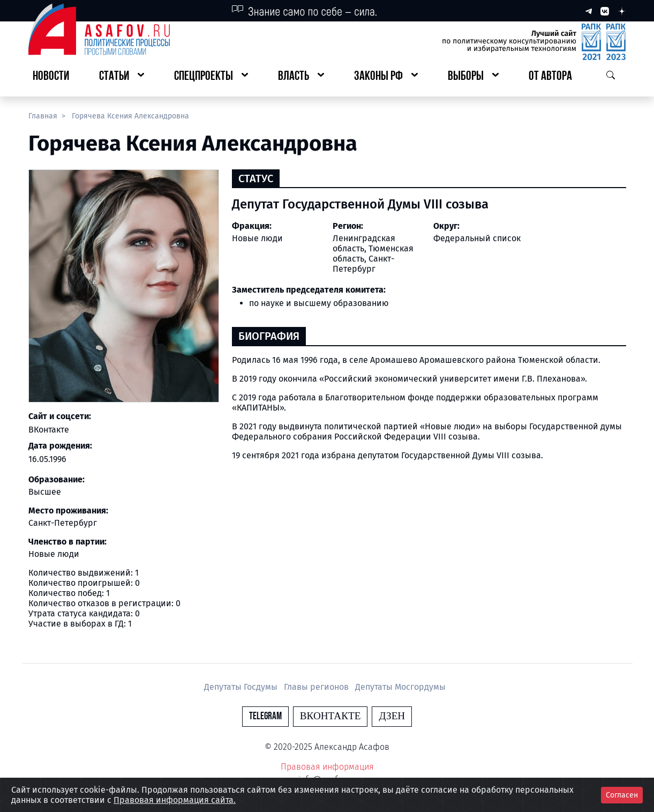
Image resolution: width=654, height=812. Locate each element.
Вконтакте (330, 716)
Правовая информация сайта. (175, 800)
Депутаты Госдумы (242, 687)
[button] (122, 77)
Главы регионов (317, 687)
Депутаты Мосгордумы (400, 687)
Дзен (392, 716)
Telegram (265, 716)
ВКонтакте (49, 430)
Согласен (622, 795)
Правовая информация (327, 767)
